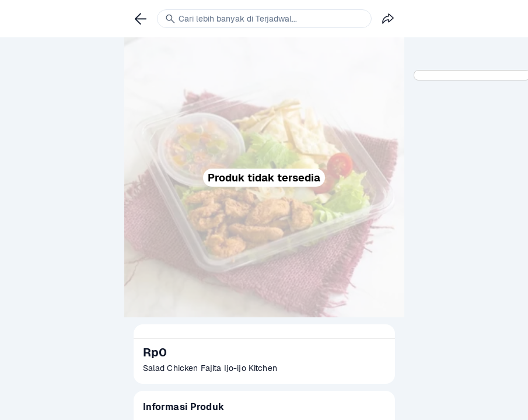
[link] (141, 19)
